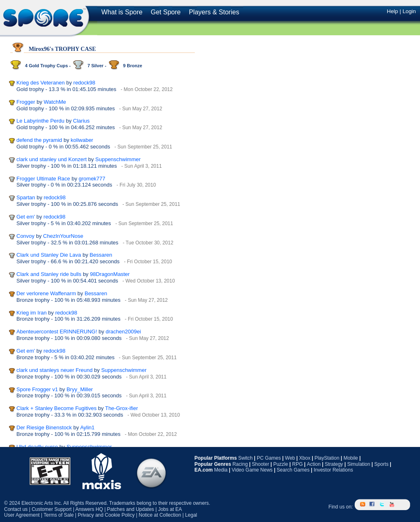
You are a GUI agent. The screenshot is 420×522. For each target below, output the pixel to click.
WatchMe (55, 102)
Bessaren (101, 255)
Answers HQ (89, 509)
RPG (297, 464)
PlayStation (327, 458)
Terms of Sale (58, 515)
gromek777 (92, 179)
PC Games (269, 458)
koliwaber (82, 140)
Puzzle (281, 464)
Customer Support (51, 509)
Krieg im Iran (32, 313)
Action (314, 464)
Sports (381, 464)
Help (392, 11)
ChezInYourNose (63, 236)
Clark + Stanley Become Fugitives (56, 408)
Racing (240, 464)
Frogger (26, 102)
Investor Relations (333, 470)
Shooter (260, 464)
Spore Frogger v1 (37, 389)
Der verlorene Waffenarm (46, 293)
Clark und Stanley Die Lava (49, 255)
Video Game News (252, 470)
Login (409, 11)
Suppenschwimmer (118, 159)
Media (221, 470)
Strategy (334, 464)
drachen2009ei (123, 332)
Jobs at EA (170, 509)
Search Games (293, 470)
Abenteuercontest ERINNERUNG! (57, 332)
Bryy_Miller (80, 389)
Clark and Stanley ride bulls (49, 274)
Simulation (358, 464)
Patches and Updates (131, 509)
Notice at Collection (160, 515)
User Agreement (22, 515)
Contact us (16, 509)
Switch (245, 458)
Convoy (25, 236)
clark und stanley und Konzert (51, 159)
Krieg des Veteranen (41, 83)
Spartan (26, 197)
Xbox (305, 458)
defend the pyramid (39, 140)
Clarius (81, 121)
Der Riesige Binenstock (44, 427)
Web (290, 458)
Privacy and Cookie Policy (106, 515)
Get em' (26, 217)
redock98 (84, 83)
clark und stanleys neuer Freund (55, 370)
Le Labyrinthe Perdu (40, 121)
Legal (191, 515)
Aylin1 (87, 427)
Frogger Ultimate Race (43, 179)
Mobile (350, 458)
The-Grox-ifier (121, 408)
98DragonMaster (110, 274)
